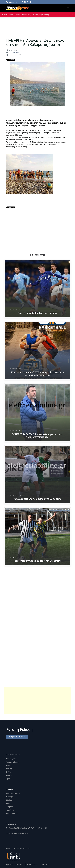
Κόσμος (9, 769)
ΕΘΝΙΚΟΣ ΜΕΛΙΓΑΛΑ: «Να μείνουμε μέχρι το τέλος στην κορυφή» (25, 15)
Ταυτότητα (45, 864)
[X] (25, 2)
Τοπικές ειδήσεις (12, 762)
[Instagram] (28, 2)
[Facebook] (22, 2)
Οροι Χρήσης (32, 864)
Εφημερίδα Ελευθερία (17, 737)
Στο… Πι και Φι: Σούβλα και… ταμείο (38, 313)
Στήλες (9, 772)
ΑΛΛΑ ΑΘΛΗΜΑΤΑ (15, 53)
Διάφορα (10, 807)
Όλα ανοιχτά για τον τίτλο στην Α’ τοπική (38, 499)
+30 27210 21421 (13, 2)
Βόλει (8, 803)
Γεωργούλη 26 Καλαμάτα (17, 828)
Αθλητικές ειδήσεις (13, 793)
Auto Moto (10, 810)
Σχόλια (9, 779)
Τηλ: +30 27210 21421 (38, 828)
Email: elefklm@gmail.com (17, 833)
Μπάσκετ (10, 800)
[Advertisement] (37, 701)
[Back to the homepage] (18, 8)
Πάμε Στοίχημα (12, 813)
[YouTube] (31, 2)
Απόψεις (9, 775)
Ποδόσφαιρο (11, 797)
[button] (68, 8)
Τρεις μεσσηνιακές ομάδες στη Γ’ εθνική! (38, 561)
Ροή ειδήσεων (11, 759)
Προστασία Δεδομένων (15, 864)
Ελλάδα (9, 765)
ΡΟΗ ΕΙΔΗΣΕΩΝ (37, 255)
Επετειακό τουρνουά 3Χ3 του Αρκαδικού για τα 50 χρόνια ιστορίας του (38, 374)
